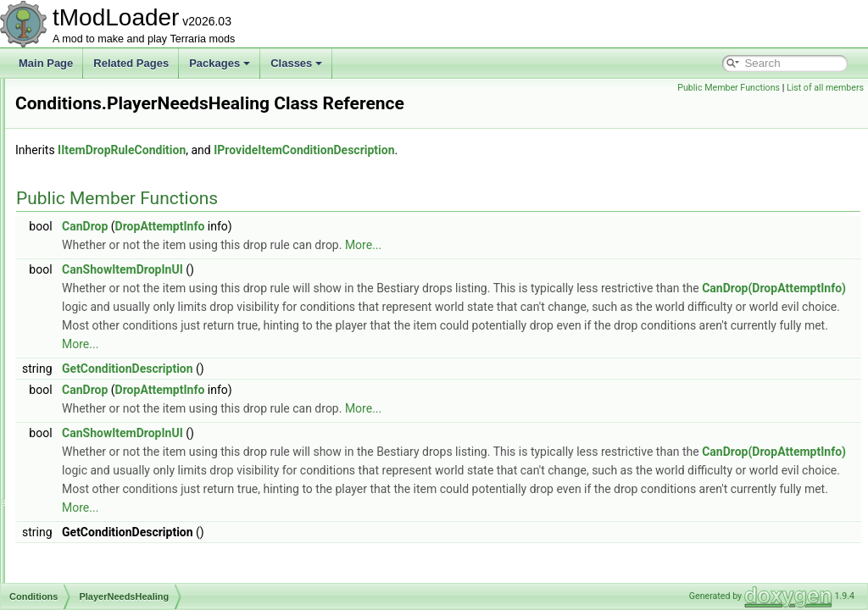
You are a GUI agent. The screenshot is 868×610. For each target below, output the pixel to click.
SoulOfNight (97, 469)
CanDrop (297, 250)
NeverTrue (93, 115)
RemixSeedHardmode (120, 432)
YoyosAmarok (101, 581)
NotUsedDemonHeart (118, 302)
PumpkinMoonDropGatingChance (145, 376)
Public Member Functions (729, 88)
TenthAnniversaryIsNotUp (127, 488)
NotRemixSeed (104, 283)
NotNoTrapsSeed (108, 227)
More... (575, 269)
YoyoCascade (101, 563)
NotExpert (92, 171)
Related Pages (131, 63)
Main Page (46, 63)
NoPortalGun (99, 134)
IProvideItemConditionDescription (516, 174)
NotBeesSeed (101, 152)
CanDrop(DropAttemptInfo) (447, 330)
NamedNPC (97, 97)
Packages (220, 63)
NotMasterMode (106, 208)
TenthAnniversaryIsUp (119, 507)
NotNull (86, 246)
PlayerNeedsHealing (116, 339)
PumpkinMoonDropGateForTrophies (151, 358)
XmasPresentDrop (111, 544)
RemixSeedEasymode (120, 413)
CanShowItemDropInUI (334, 293)
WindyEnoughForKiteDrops (131, 525)
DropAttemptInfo (372, 250)
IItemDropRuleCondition (334, 174)
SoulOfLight (96, 451)
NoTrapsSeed (101, 264)
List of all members (825, 88)
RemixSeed (96, 395)
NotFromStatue (104, 190)
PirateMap (93, 320)
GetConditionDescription (339, 411)
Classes (296, 63)
